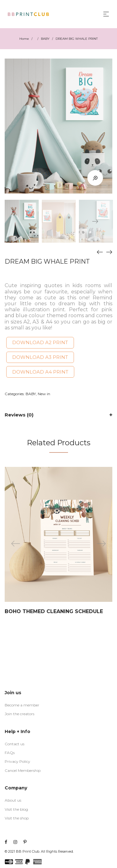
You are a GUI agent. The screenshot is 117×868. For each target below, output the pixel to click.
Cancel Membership (23, 770)
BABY (45, 39)
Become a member (22, 705)
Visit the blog (16, 809)
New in (44, 394)
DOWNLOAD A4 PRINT (40, 372)
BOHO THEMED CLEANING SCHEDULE (54, 611)
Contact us (15, 744)
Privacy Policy (17, 761)
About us (13, 800)
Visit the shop (17, 818)
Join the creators (19, 714)
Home (24, 39)
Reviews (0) (19, 415)
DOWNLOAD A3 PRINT (40, 357)
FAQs (10, 753)
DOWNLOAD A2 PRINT (40, 342)
